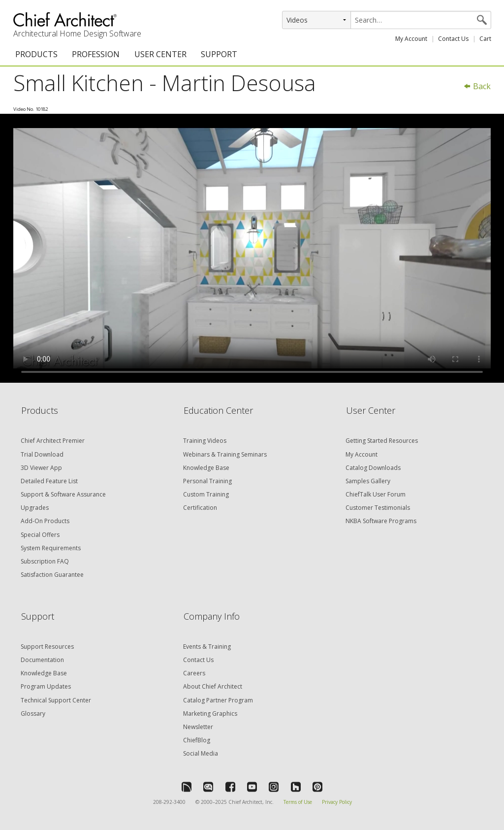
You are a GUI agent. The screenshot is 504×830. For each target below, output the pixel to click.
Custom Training (206, 494)
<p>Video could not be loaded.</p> (252, 248)
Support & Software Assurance (63, 494)
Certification (200, 508)
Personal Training (207, 481)
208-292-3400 (169, 802)
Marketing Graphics (210, 714)
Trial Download (42, 454)
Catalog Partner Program (218, 700)
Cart (485, 39)
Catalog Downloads (373, 468)
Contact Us (453, 39)
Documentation (42, 660)
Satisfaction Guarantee (52, 575)
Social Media (201, 753)
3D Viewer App (41, 468)
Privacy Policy (337, 802)
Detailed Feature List (49, 481)
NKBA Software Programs (381, 521)
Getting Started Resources (382, 441)
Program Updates (46, 686)
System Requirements (51, 548)
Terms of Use (298, 802)
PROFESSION (96, 54)
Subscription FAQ (45, 561)
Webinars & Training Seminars (225, 454)
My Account (411, 39)
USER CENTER (160, 54)
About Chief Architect (213, 686)
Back (477, 86)
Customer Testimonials (378, 508)
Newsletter (198, 727)
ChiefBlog (197, 740)
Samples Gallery (368, 481)
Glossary (33, 714)
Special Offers (40, 535)
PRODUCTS (36, 54)
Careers (194, 673)
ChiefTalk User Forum (376, 494)
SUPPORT (219, 54)
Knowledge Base (206, 468)
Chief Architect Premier (53, 441)
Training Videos (205, 441)
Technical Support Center (56, 700)
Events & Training (207, 647)
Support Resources (47, 647)
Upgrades (35, 508)
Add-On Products (45, 521)
